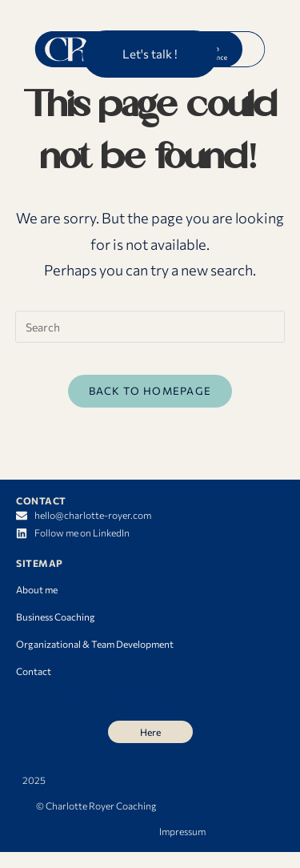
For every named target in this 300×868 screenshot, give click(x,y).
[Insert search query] (150, 327)
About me (37, 589)
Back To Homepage (150, 391)
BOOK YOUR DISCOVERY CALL (91, 699)
